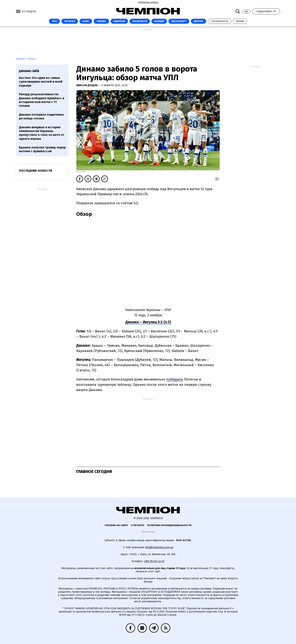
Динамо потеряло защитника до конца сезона (41, 116)
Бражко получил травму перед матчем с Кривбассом (42, 149)
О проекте (138, 525)
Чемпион (21, 59)
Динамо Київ (29, 71)
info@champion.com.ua (159, 547)
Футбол (70, 21)
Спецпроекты (220, 21)
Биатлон (119, 21)
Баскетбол (140, 21)
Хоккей (159, 21)
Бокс (86, 21)
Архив (240, 21)
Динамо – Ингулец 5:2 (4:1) (148, 322)
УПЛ (54, 21)
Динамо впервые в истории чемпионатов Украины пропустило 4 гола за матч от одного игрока (42, 133)
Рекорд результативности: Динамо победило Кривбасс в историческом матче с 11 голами (42, 100)
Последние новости (36, 171)
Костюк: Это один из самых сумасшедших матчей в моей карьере (41, 82)
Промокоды (148, 532)
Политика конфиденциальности (169, 525)
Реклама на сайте (116, 525)
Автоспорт (179, 21)
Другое (198, 21)
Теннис (101, 21)
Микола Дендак (87, 85)
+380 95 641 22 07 (154, 561)
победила (175, 379)
